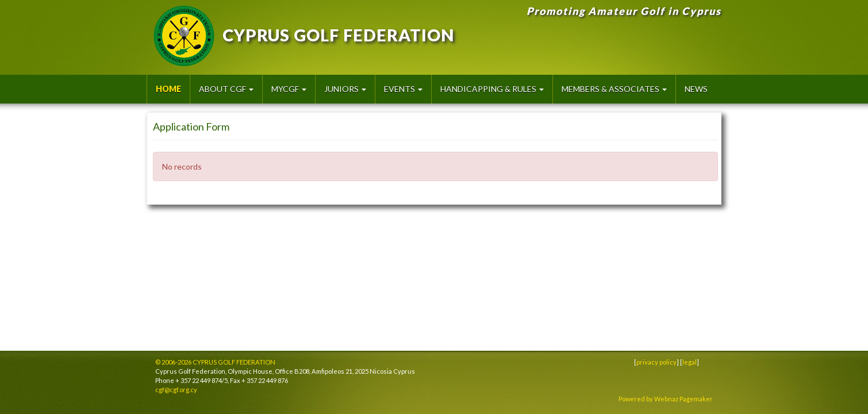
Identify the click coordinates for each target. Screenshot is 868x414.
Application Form (191, 126)
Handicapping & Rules (492, 89)
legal (690, 362)
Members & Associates (614, 89)
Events (403, 89)
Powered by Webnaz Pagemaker (666, 399)
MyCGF (289, 89)
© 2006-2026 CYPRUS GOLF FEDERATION (215, 362)
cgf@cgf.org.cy (176, 390)
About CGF (226, 89)
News (696, 89)
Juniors (345, 89)
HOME (168, 89)
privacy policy (656, 362)
